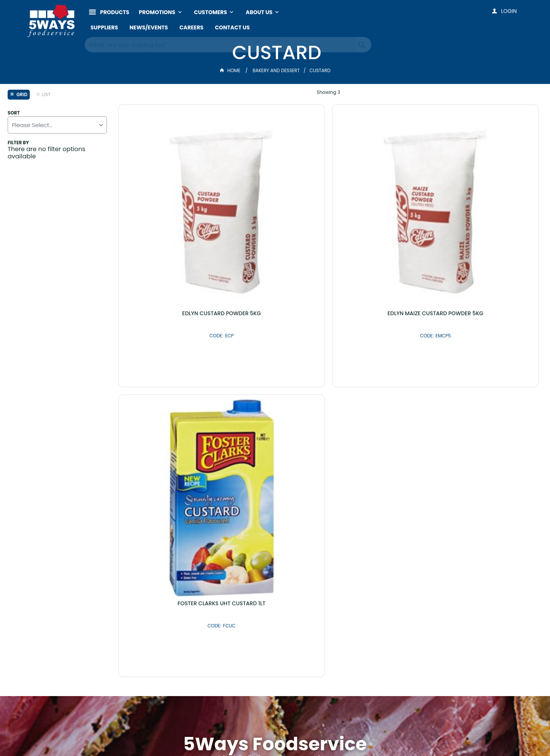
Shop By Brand (316, 567)
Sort (14, 113)
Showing (328, 92)
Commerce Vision (301, 734)
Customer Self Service (243, 734)
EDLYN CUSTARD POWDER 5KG (168, 206)
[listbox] (57, 125)
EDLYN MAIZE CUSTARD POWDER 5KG (275, 210)
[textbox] (221, 42)
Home (231, 70)
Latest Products (234, 567)
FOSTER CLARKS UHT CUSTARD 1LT (382, 206)
